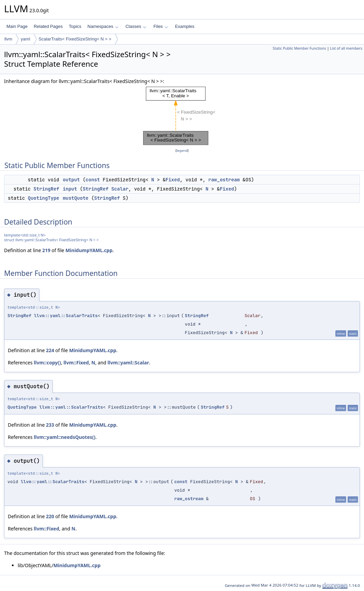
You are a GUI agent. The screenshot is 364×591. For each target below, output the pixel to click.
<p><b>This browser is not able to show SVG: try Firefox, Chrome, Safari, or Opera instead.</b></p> (182, 116)
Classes (136, 26)
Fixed (173, 180)
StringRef (47, 189)
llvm (8, 39)
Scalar (120, 189)
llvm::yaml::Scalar (128, 363)
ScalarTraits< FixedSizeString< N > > (75, 39)
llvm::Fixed (76, 363)
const (93, 180)
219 (46, 250)
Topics (75, 26)
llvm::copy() (47, 363)
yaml (25, 39)
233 (50, 425)
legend (182, 151)
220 (50, 516)
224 (50, 350)
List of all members (346, 48)
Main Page (17, 26)
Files (161, 26)
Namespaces (103, 26)
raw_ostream (224, 180)
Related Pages (48, 26)
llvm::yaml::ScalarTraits (66, 316)
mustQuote (76, 198)
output (71, 180)
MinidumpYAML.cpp (89, 250)
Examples (185, 26)
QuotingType (44, 198)
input (70, 189)
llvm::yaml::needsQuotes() (65, 437)
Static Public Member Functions (299, 48)
